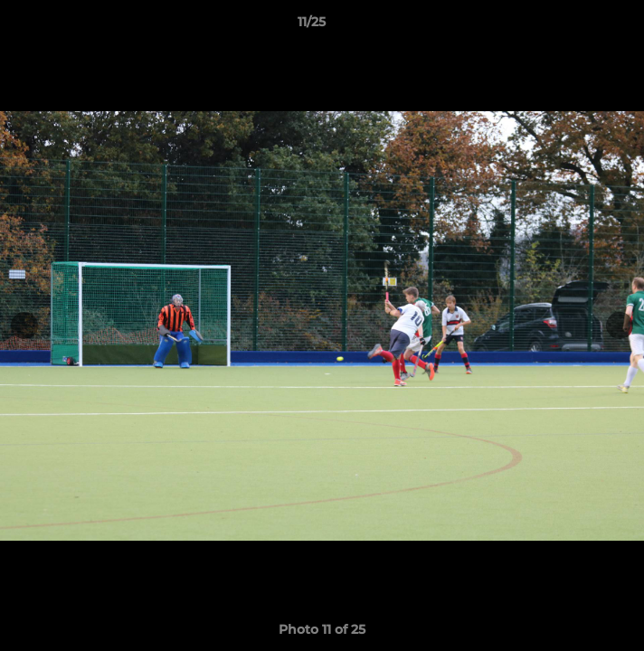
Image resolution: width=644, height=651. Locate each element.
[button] (579, 26)
